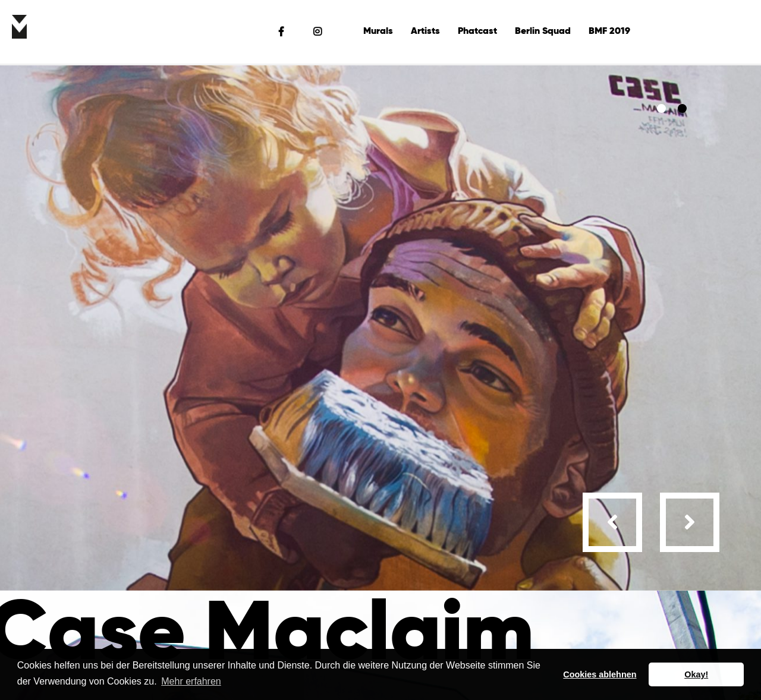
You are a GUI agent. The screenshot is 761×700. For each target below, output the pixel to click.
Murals (378, 31)
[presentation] (612, 522)
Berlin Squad (543, 31)
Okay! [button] (696, 674)
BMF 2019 (609, 31)
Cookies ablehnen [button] (600, 674)
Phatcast (477, 31)
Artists (425, 31)
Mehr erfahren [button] (191, 681)
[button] (661, 108)
